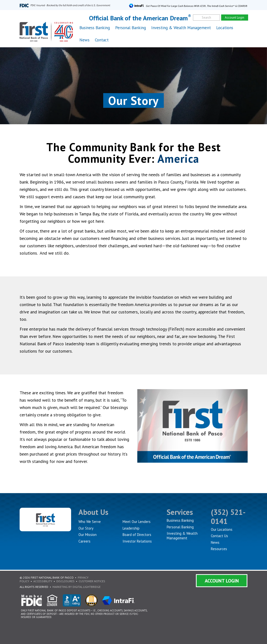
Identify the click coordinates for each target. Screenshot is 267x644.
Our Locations (222, 529)
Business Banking (180, 520)
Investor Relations (137, 541)
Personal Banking (180, 527)
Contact (102, 40)
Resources (219, 549)
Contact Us (219, 536)
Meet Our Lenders (137, 522)
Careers (84, 541)
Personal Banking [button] (131, 28)
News (84, 40)
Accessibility (43, 581)
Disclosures (65, 581)
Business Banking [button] (95, 28)
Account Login (222, 581)
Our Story (86, 528)
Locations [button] (225, 28)
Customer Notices (92, 581)
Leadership (131, 528)
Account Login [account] (235, 18)
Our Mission (88, 535)
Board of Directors (137, 535)
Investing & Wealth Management (181, 28)
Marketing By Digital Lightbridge (76, 587)
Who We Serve (90, 522)
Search (206, 18)
